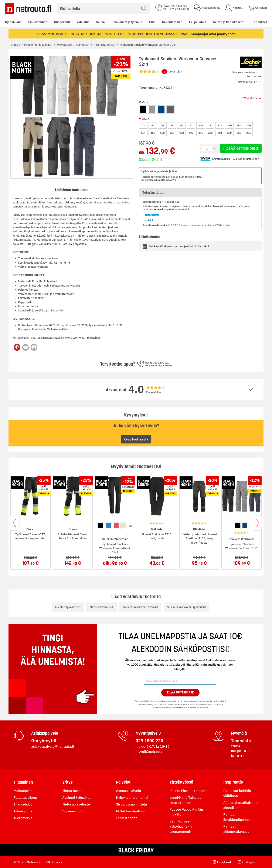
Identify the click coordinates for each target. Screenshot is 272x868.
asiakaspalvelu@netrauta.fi (53, 746)
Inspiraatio (233, 782)
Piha (152, 22)
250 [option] (229, 133)
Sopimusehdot (73, 811)
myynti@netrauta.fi (151, 752)
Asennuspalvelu (128, 791)
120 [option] (229, 125)
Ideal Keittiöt (126, 818)
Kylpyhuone (13, 22)
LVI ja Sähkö (198, 22)
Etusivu (16, 45)
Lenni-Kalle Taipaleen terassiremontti (186, 800)
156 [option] (153, 133)
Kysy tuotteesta (136, 439)
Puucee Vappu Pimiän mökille (186, 812)
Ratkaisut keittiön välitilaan (237, 793)
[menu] (124, 22)
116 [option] (220, 125)
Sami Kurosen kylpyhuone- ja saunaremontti (181, 826)
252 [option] (239, 133)
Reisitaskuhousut (105, 45)
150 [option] (249, 125)
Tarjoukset (260, 22)
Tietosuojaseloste (76, 804)
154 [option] (143, 133)
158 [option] (162, 133)
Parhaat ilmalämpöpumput (238, 817)
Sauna (100, 22)
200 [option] (210, 133)
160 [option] (172, 133)
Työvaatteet (64, 45)
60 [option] (181, 125)
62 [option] (191, 125)
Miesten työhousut (101, 607)
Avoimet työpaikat (76, 797)
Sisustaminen (38, 22)
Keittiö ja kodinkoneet (228, 22)
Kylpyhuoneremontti (132, 797)
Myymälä (239, 733)
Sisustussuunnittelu (131, 804)
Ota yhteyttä (44, 741)
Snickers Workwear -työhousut (186, 607)
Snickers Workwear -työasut (140, 607)
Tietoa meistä (73, 791)
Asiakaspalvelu (45, 733)
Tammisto (241, 741)
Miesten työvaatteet (68, 607)
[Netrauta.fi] (28, 9)
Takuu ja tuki (23, 811)
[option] (143, 109)
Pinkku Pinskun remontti (189, 791)
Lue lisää (148, 220)
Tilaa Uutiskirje (180, 692)
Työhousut (83, 45)
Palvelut (123, 782)
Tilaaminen (23, 782)
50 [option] (153, 125)
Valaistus (83, 22)
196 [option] (201, 133)
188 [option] (182, 133)
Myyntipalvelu (148, 733)
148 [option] (239, 125)
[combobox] (103, 9)
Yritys (67, 782)
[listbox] (200, 109)
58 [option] (172, 125)
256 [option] (249, 133)
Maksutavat (23, 791)
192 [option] (191, 133)
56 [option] (162, 125)
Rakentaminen (172, 22)
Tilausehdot (23, 804)
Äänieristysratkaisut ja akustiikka (241, 805)
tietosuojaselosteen (186, 708)
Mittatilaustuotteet (131, 811)
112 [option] (210, 125)
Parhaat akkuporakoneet (236, 829)
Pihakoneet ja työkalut (127, 22)
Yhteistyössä (181, 782)
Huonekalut (62, 22)
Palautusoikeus (26, 797)
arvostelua (172, 72)
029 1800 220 (149, 741)
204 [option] (220, 133)
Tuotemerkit (23, 818)
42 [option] (143, 125)
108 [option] (201, 125)
